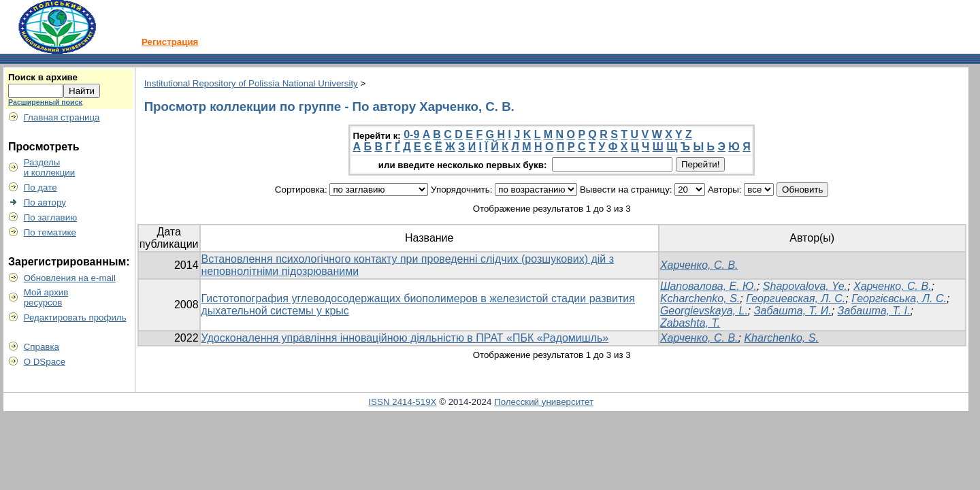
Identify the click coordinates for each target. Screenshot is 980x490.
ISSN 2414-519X (402, 402)
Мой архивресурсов (46, 297)
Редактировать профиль (75, 317)
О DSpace (45, 362)
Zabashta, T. (690, 323)
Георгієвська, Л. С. (899, 298)
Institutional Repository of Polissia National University (251, 83)
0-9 (411, 134)
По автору (45, 202)
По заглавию (51, 217)
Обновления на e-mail (70, 278)
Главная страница (62, 117)
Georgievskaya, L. (704, 311)
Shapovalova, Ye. (805, 286)
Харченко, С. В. (699, 265)
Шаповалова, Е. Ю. (708, 286)
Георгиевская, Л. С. (796, 298)
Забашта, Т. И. (793, 311)
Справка (42, 347)
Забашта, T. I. (874, 311)
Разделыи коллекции (50, 167)
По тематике (50, 232)
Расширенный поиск (45, 102)
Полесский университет (544, 402)
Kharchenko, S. (781, 338)
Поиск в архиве (43, 77)
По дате (40, 187)
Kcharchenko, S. (700, 298)
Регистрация (170, 42)
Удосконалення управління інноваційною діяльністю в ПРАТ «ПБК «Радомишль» (405, 338)
